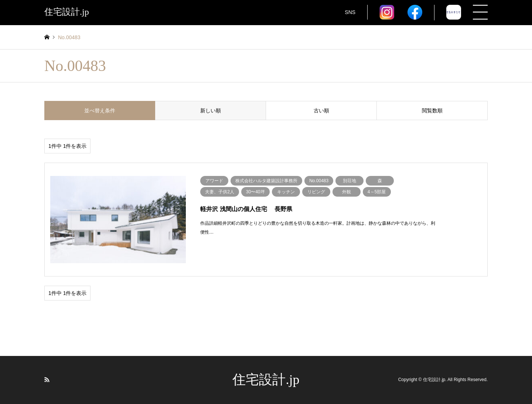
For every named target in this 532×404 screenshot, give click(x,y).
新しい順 (211, 111)
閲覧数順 (432, 111)
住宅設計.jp (266, 380)
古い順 (321, 111)
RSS (47, 380)
